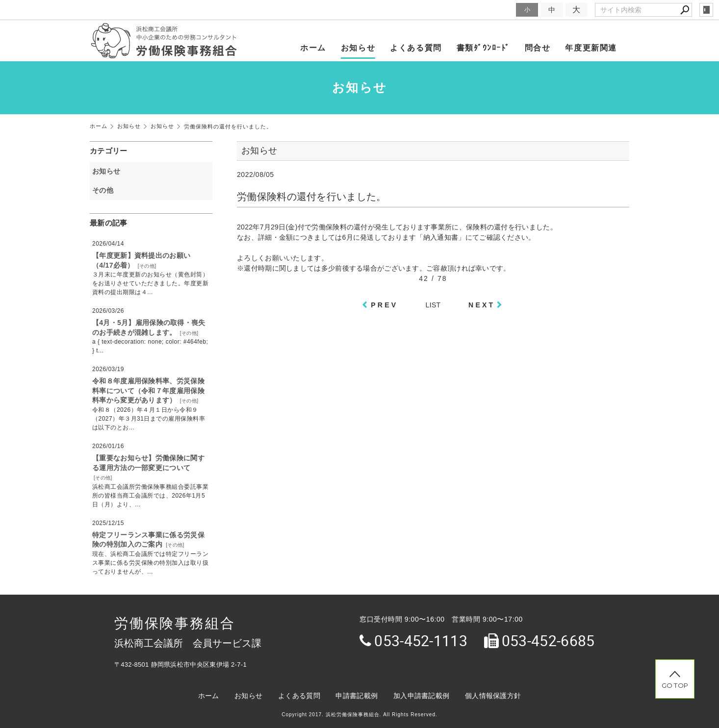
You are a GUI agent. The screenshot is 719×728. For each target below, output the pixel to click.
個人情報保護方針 (493, 696)
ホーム (313, 48)
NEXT (482, 305)
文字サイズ (496, 10)
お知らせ (358, 48)
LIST (433, 305)
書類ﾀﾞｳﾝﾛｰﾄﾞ (483, 48)
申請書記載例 (357, 696)
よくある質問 (416, 48)
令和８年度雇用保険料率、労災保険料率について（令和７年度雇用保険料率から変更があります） (148, 390)
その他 (106, 190)
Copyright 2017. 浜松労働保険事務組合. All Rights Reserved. (359, 715)
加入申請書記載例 (421, 696)
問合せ (538, 48)
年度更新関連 (591, 48)
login (706, 10)
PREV (384, 305)
